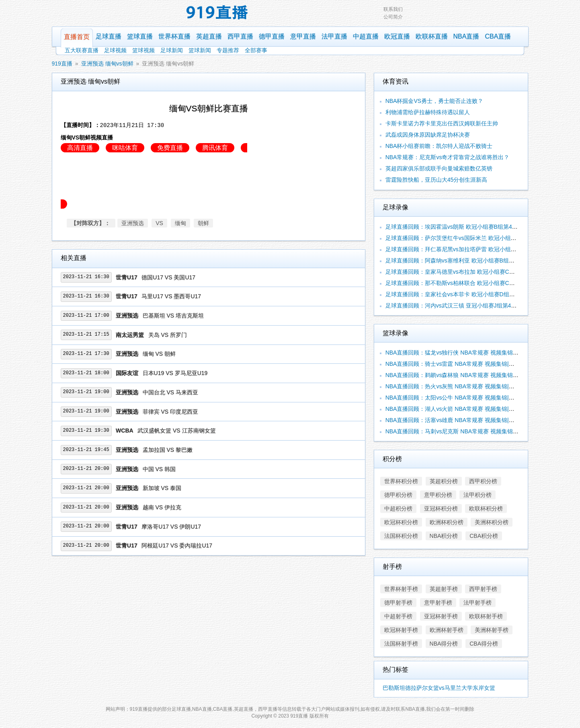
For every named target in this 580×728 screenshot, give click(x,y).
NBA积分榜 (444, 536)
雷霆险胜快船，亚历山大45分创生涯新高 (437, 180)
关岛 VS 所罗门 (168, 335)
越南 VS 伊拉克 (162, 507)
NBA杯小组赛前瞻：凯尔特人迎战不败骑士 (439, 146)
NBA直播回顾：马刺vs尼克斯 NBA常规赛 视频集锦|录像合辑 (461, 431)
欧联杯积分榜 (486, 509)
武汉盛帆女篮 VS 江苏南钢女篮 (176, 431)
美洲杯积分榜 (492, 522)
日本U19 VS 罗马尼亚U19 (175, 373)
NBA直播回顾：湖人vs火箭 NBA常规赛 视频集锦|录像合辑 (458, 409)
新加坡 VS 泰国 (162, 488)
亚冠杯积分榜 (441, 509)
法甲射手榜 (478, 603)
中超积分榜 (398, 509)
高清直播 (80, 148)
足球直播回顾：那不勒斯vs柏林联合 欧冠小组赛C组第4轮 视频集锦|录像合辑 (481, 283)
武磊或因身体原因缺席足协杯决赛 (428, 135)
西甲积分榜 (483, 481)
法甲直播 (334, 36)
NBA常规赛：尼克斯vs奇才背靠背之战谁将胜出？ (448, 157)
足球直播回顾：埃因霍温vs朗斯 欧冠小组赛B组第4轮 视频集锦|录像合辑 (476, 227)
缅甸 (180, 223)
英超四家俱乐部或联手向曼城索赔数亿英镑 (439, 168)
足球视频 (115, 50)
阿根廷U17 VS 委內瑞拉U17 (177, 545)
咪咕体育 (125, 148)
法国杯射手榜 (401, 644)
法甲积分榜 (478, 495)
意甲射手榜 (438, 603)
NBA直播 (466, 36)
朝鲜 (203, 223)
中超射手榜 (398, 616)
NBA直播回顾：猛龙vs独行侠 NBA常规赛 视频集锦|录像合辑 (461, 353)
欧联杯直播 (432, 36)
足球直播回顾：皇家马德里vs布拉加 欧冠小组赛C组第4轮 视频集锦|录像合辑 (481, 272)
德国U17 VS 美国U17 (168, 277)
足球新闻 (172, 50)
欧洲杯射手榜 (447, 630)
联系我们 (393, 9)
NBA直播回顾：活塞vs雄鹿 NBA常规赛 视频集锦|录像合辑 (458, 420)
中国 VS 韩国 (159, 469)
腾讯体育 (215, 148)
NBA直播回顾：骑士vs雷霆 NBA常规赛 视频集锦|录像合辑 (458, 364)
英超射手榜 (444, 589)
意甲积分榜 (438, 495)
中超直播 (366, 36)
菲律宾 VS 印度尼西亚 (170, 412)
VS (159, 223)
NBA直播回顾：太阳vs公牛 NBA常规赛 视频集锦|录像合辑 (458, 398)
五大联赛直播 (82, 50)
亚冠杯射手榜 (441, 616)
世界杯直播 (174, 36)
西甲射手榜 (483, 589)
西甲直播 (240, 36)
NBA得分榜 (444, 644)
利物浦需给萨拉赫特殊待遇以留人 (428, 112)
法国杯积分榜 (401, 536)
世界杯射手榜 (401, 589)
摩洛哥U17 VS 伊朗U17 (171, 527)
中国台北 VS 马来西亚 (170, 392)
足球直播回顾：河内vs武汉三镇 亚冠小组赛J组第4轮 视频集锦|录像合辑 (475, 306)
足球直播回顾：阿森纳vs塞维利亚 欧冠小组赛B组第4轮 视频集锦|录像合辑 (479, 260)
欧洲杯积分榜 (447, 522)
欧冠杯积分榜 (401, 522)
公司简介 (393, 17)
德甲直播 (272, 36)
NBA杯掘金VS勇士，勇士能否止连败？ (434, 101)
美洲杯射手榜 (492, 630)
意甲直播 (303, 36)
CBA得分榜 (484, 644)
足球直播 (109, 36)
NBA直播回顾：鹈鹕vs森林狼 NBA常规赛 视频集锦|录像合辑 (461, 375)
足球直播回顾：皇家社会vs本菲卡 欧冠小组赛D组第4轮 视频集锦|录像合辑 (479, 294)
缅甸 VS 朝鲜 (159, 354)
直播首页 (77, 37)
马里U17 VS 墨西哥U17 (171, 296)
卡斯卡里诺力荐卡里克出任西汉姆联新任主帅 (442, 123)
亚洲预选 (133, 223)
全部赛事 (256, 50)
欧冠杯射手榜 (401, 630)
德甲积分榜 (398, 495)
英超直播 (209, 36)
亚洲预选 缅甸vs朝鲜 (107, 64)
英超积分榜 (444, 481)
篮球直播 (140, 36)
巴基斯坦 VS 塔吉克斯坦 (173, 316)
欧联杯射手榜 (486, 616)
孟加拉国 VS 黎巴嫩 (168, 450)
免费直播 (170, 148)
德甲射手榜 (398, 603)
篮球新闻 (200, 50)
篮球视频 (143, 50)
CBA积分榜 (484, 536)
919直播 (62, 64)
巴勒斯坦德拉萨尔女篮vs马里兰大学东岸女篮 (439, 688)
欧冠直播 (397, 36)
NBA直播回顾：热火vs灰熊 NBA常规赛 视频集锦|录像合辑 (458, 386)
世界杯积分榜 (401, 481)
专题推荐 (228, 50)
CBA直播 (498, 36)
